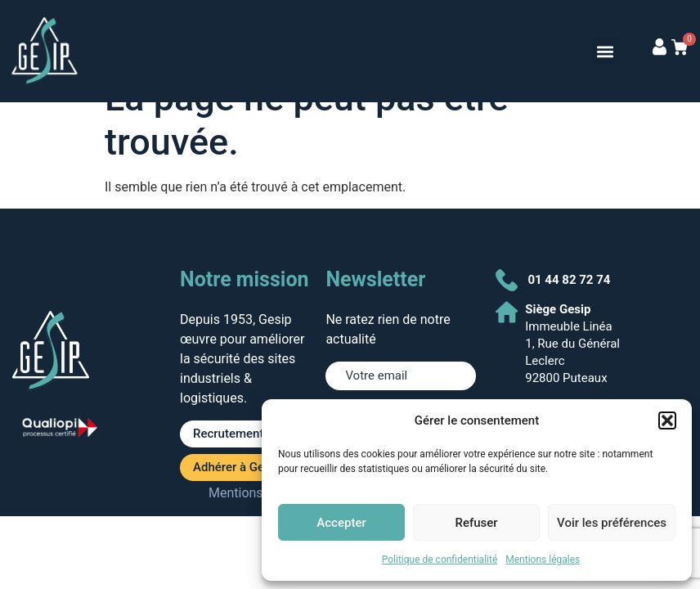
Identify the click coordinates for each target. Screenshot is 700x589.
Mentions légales (543, 560)
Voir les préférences (612, 523)
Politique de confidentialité (440, 560)
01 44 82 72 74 (569, 280)
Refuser (476, 523)
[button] (667, 420)
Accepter (341, 523)
